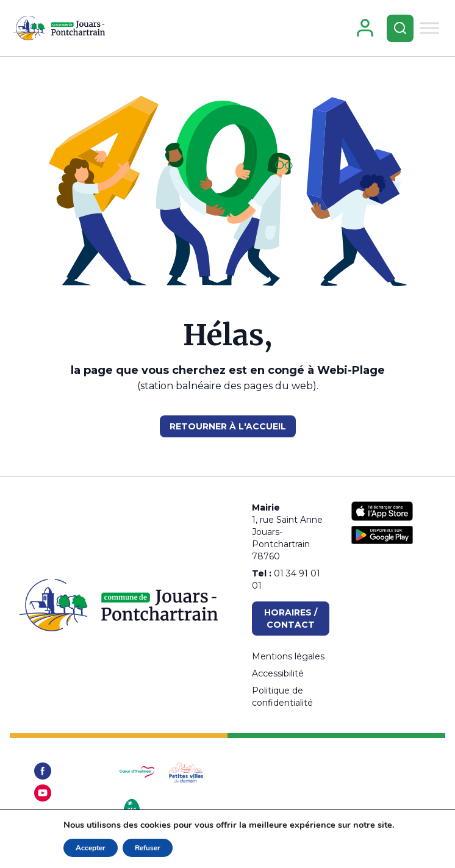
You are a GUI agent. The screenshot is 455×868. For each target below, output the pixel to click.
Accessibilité (278, 673)
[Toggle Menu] (429, 28)
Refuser (148, 848)
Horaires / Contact (291, 619)
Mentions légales (288, 656)
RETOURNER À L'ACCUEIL (228, 426)
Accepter (91, 848)
